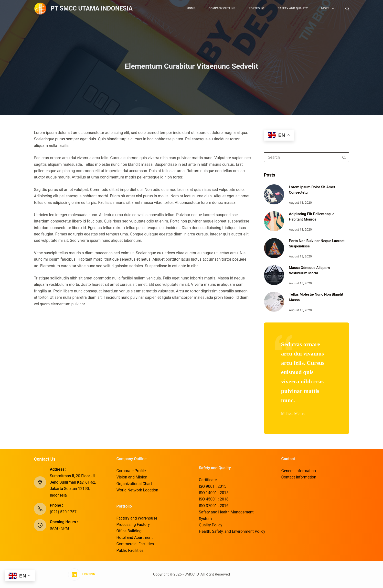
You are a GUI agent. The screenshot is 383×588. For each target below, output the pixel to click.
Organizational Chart (134, 484)
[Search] (347, 9)
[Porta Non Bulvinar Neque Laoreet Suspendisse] (274, 248)
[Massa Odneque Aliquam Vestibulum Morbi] (274, 275)
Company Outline (222, 8)
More (329, 9)
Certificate (208, 480)
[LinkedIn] (82, 575)
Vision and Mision (132, 477)
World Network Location (137, 490)
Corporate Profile (131, 471)
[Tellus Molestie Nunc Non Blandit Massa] (274, 302)
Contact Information (299, 477)
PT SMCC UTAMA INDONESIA (92, 8)
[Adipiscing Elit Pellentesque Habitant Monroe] (274, 221)
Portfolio (256, 8)
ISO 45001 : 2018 (214, 499)
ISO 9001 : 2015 (213, 486)
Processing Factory (133, 525)
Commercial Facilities (135, 544)
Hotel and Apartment (135, 538)
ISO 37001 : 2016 (214, 506)
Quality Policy (211, 525)
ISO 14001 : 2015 (214, 493)
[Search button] (344, 157)
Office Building (129, 531)
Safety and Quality (293, 8)
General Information (299, 471)
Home (191, 8)
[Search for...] (302, 157)
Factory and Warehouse (137, 518)
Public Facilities (130, 550)
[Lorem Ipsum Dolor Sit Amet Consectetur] (274, 194)
